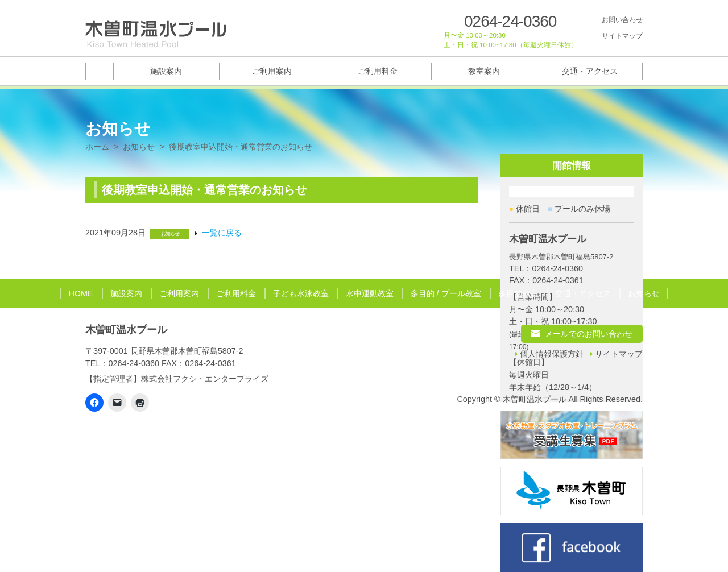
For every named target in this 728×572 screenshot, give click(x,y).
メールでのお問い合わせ (589, 334)
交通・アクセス (590, 71)
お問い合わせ (622, 20)
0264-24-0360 (510, 22)
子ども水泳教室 (301, 293)
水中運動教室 (370, 293)
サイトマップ (622, 36)
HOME (80, 293)
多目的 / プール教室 (446, 293)
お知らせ (139, 147)
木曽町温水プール (126, 330)
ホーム (97, 147)
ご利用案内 (272, 71)
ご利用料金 (378, 71)
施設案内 (166, 71)
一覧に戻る (222, 233)
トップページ (99, 71)
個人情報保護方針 (552, 354)
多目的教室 (518, 293)
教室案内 (484, 71)
